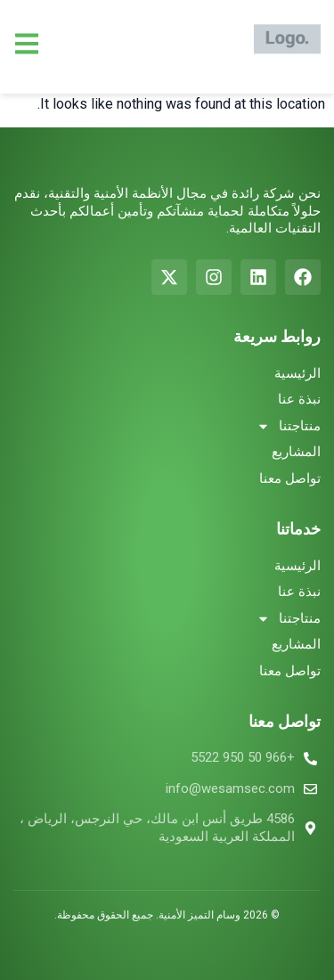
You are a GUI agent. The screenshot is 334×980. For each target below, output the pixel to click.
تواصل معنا (290, 478)
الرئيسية (297, 373)
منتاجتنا (289, 427)
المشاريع (296, 452)
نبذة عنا (299, 399)
